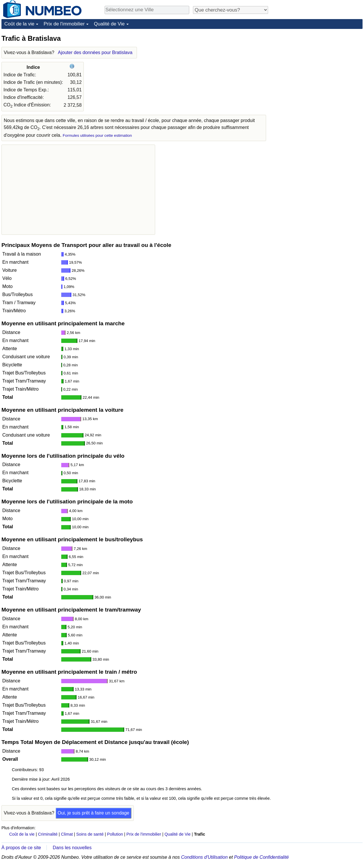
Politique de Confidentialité (261, 857)
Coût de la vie (19, 24)
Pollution (115, 834)
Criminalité (48, 834)
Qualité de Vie (109, 24)
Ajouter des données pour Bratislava (95, 52)
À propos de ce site (21, 848)
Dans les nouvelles (72, 848)
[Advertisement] (319, 70)
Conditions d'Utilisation (204, 857)
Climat (67, 834)
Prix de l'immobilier (64, 24)
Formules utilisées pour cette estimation (97, 135)
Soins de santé (90, 834)
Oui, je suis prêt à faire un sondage (93, 813)
